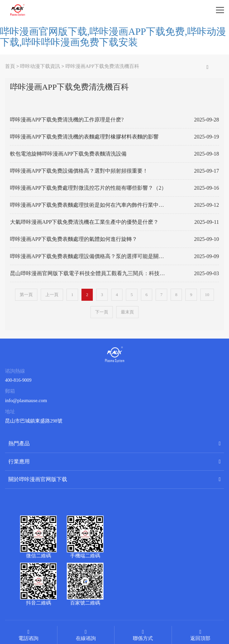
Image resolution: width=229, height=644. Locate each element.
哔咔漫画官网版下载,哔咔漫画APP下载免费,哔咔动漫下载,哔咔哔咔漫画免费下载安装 (113, 37)
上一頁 (52, 295)
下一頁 (102, 312)
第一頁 (26, 295)
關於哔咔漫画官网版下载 (38, 479)
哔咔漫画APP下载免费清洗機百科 (102, 66)
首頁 (10, 66)
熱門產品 (19, 443)
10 (207, 295)
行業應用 (19, 462)
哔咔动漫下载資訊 (40, 66)
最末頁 (127, 312)
